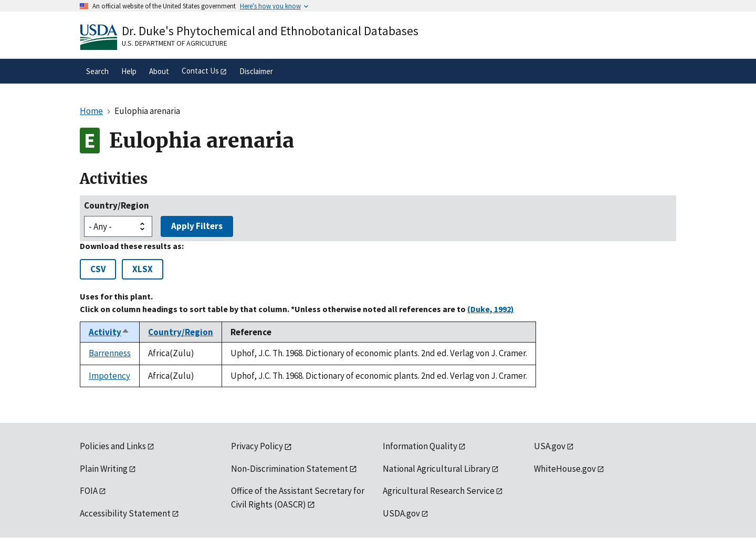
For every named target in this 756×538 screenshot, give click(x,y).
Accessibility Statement (125, 513)
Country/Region (117, 205)
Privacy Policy (257, 446)
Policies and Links (113, 446)
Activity (109, 332)
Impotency (109, 376)
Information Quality (420, 446)
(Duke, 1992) (491, 309)
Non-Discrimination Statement (290, 469)
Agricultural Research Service (439, 491)
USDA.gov (401, 513)
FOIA (89, 491)
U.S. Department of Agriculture (175, 43)
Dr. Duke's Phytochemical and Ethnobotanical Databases (270, 31)
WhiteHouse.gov (565, 469)
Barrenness (110, 353)
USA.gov (550, 446)
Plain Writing (104, 469)
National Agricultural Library (437, 469)
